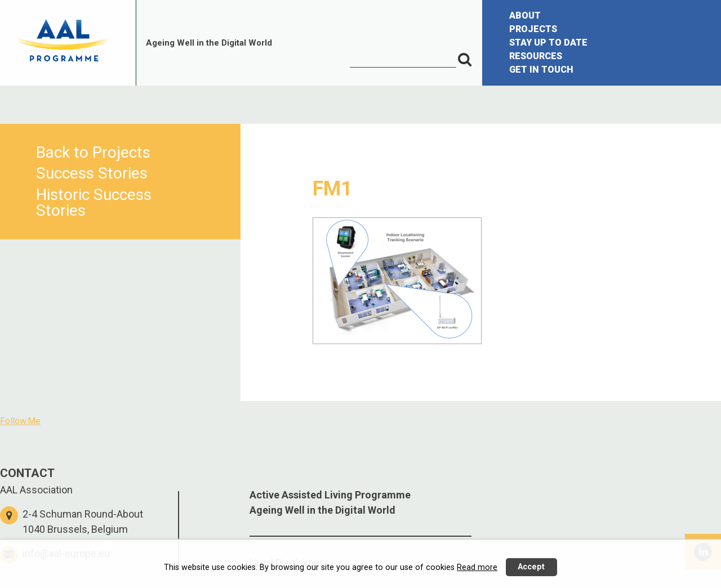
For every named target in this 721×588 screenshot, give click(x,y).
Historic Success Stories (94, 202)
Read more (477, 567)
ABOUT (525, 15)
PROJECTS (533, 29)
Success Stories (92, 173)
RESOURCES (536, 56)
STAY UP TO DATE (548, 43)
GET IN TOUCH (541, 70)
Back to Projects (93, 152)
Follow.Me (20, 421)
